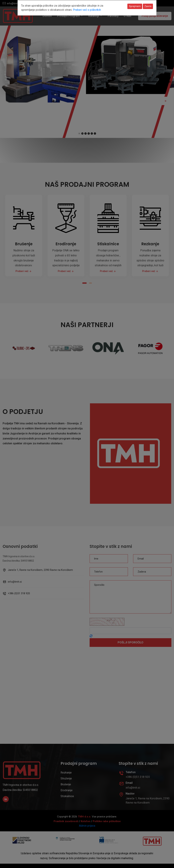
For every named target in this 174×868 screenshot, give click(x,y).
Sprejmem (135, 6)
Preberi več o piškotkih (87, 10)
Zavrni (148, 6)
